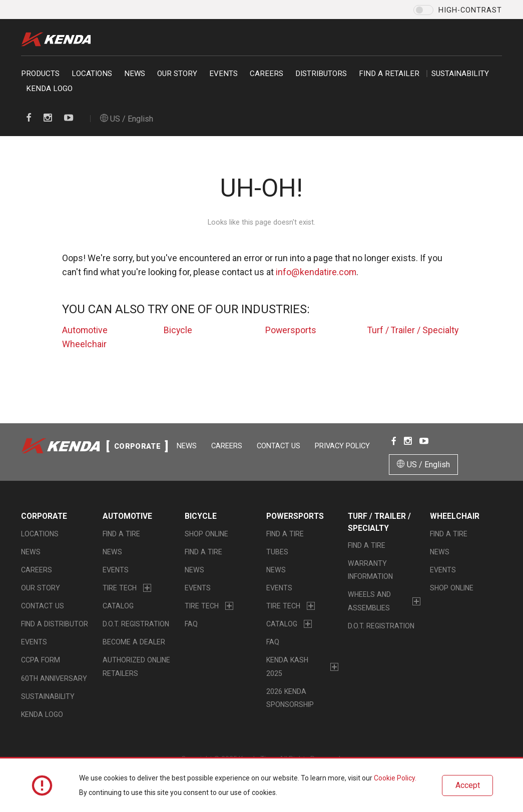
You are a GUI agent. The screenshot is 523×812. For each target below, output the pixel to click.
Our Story (177, 74)
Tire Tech (120, 588)
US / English (127, 119)
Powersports (291, 330)
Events (223, 74)
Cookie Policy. (395, 778)
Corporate (44, 517)
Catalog (118, 606)
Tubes (277, 552)
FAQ (191, 624)
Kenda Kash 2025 (287, 667)
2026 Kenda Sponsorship (290, 698)
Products (40, 74)
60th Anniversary (54, 678)
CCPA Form (41, 660)
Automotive (85, 330)
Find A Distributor (55, 624)
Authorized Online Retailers (136, 667)
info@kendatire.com (316, 272)
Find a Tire (121, 534)
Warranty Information (370, 570)
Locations (92, 74)
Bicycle (178, 330)
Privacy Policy (343, 446)
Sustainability (460, 74)
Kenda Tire (59, 39)
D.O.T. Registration (136, 624)
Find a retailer (389, 74)
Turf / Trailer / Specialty (414, 330)
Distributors (321, 74)
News (135, 74)
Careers (267, 74)
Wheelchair (84, 344)
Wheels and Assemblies (369, 601)
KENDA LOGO (49, 89)
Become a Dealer (134, 642)
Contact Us (280, 446)
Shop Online (206, 534)
